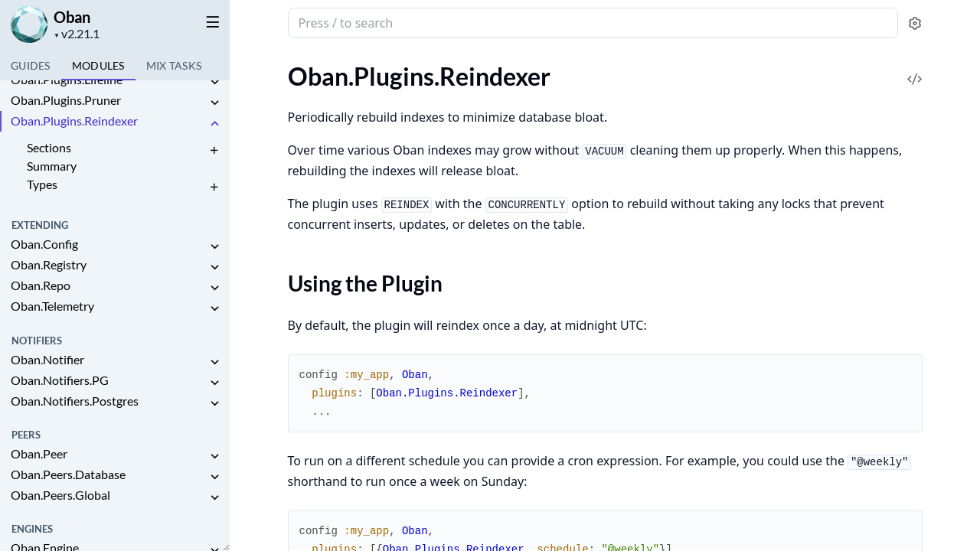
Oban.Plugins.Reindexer (74, 121)
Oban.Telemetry (52, 306)
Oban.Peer (39, 453)
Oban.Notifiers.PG (60, 380)
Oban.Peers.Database (68, 474)
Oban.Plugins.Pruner (66, 100)
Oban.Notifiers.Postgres (75, 401)
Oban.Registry (49, 264)
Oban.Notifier (47, 359)
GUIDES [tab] (31, 65)
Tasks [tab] (174, 65)
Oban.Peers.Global (60, 495)
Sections (49, 147)
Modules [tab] (98, 65)
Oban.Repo (41, 285)
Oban (72, 17)
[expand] (214, 82)
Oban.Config (44, 244)
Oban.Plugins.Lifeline (67, 79)
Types (42, 184)
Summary (52, 166)
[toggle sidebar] (210, 21)
